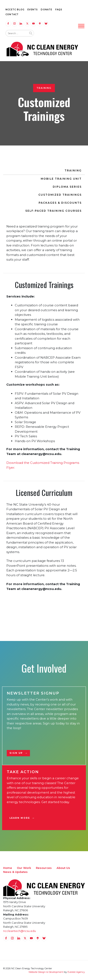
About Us (63, 868)
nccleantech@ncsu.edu (20, 931)
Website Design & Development (46, 972)
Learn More (20, 818)
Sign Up (16, 753)
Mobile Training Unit (61, 179)
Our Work (24, 868)
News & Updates (15, 872)
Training (73, 170)
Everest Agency (76, 972)
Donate (46, 10)
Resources (44, 868)
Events (33, 10)
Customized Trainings (60, 195)
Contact (12, 14)
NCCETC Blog (15, 10)
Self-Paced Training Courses (53, 211)
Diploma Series (67, 187)
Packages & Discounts (60, 203)
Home (8, 868)
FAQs (59, 10)
